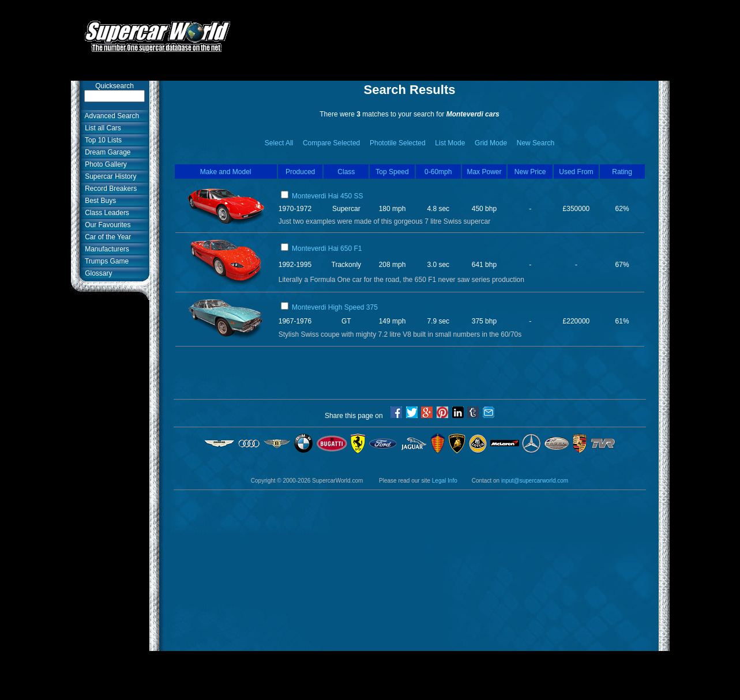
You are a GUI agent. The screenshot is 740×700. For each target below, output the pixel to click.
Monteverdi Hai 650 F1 (327, 249)
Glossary (97, 273)
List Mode (450, 143)
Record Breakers (109, 189)
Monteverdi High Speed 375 (335, 307)
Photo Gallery (104, 164)
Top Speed (392, 172)
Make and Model (226, 172)
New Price (530, 172)
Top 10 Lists (102, 140)
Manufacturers (105, 249)
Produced (300, 172)
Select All (279, 143)
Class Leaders (105, 213)
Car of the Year (106, 237)
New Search (536, 143)
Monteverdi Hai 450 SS (327, 196)
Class (346, 172)
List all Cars (101, 128)
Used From (576, 172)
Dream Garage (106, 152)
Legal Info (445, 481)
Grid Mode (491, 143)
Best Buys (99, 201)
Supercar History (109, 176)
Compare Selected (331, 143)
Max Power (484, 172)
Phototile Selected (398, 143)
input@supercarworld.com (535, 481)
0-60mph (438, 172)
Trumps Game (105, 261)
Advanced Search (110, 116)
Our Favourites (106, 225)
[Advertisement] (457, 31)
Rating (622, 172)
